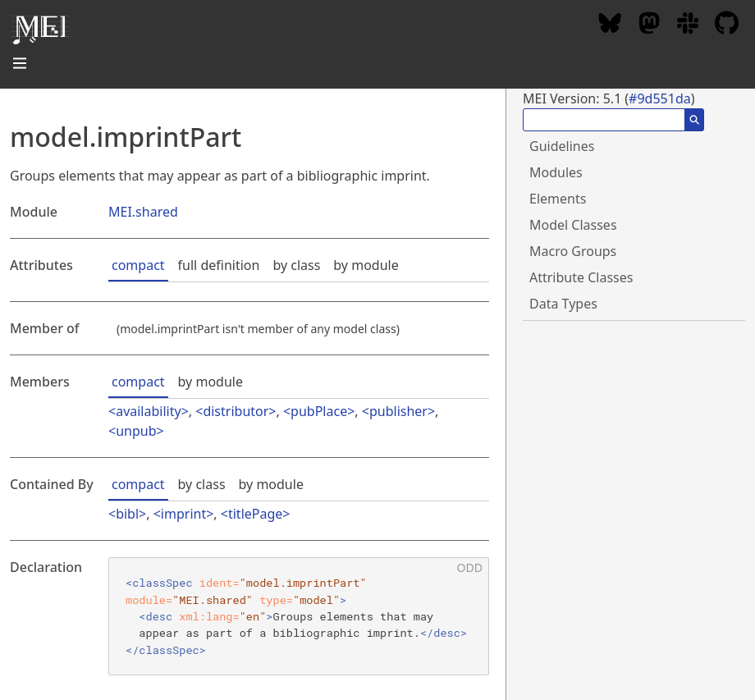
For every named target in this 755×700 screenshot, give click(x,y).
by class (296, 265)
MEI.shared (143, 212)
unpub (136, 431)
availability (148, 411)
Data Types (563, 304)
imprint (183, 514)
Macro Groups (573, 251)
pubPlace (319, 411)
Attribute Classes (581, 277)
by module (366, 265)
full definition (219, 265)
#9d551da (660, 98)
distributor (236, 411)
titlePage (255, 514)
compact (138, 265)
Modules (556, 172)
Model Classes (573, 225)
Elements (558, 199)
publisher (398, 411)
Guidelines (562, 146)
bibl (127, 514)
